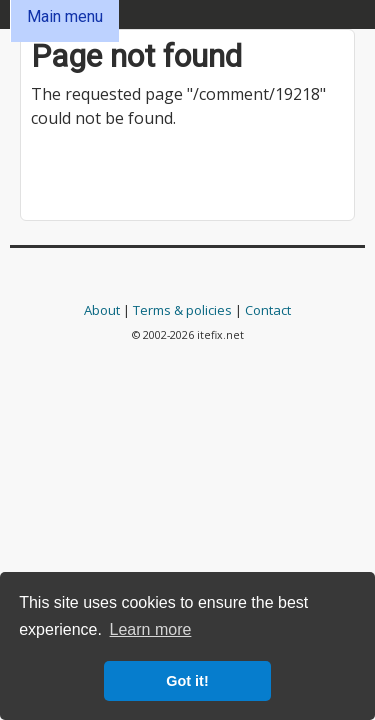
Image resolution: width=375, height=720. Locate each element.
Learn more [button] (151, 629)
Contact (268, 310)
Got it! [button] (187, 681)
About (102, 310)
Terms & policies (182, 310)
